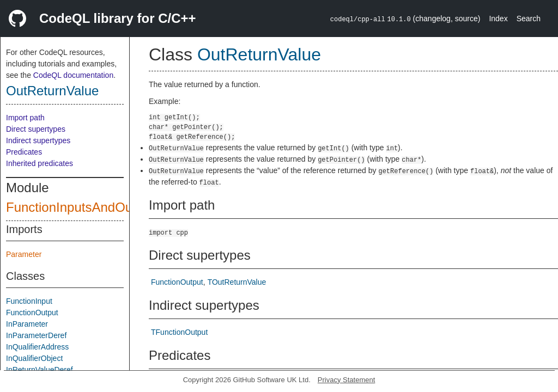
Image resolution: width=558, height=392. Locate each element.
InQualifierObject (34, 358)
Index (498, 19)
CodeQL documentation (73, 75)
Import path (25, 118)
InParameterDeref (36, 335)
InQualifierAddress (37, 347)
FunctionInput (29, 301)
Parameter (24, 254)
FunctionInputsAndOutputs (83, 207)
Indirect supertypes (38, 140)
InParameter (27, 324)
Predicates (24, 152)
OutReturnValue (52, 91)
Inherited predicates (40, 163)
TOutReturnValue (237, 282)
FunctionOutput (32, 313)
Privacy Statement (347, 380)
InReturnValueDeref (40, 370)
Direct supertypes (36, 129)
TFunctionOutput (179, 332)
